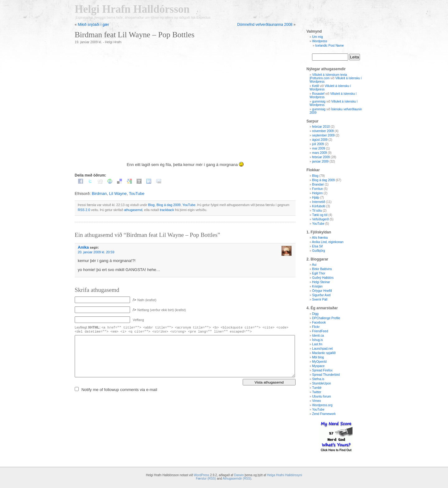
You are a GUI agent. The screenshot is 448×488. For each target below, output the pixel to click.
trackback (167, 210)
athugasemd (133, 210)
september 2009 (323, 135)
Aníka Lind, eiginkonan (328, 242)
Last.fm (317, 344)
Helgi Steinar (321, 282)
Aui (314, 265)
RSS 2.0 (84, 210)
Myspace (318, 366)
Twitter (317, 392)
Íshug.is (317, 340)
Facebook (319, 322)
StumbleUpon (322, 383)
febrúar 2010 (321, 127)
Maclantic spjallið (324, 353)
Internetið (319, 202)
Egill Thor (319, 273)
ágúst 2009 (320, 140)
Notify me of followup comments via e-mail (119, 390)
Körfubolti (319, 206)
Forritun (317, 189)
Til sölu (317, 211)
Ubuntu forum (322, 396)
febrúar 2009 (321, 157)
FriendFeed (320, 331)
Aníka (83, 247)
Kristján (317, 286)
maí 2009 (319, 148)
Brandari (318, 184)
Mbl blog (318, 357)
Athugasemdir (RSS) (237, 479)
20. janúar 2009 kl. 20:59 (96, 252)
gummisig (319, 101)
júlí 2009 (318, 144)
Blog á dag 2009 (169, 205)
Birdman (99, 193)
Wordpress (320, 41)
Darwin (239, 475)
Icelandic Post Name (329, 46)
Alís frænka (320, 238)
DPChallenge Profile (326, 318)
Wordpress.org (322, 405)
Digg (315, 314)
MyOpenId (319, 362)
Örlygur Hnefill (322, 291)
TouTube (137, 193)
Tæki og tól (320, 215)
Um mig (317, 37)
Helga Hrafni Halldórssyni (285, 475)
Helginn (317, 193)
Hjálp (316, 198)
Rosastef (318, 94)
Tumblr (317, 388)
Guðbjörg (318, 251)
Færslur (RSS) (206, 479)
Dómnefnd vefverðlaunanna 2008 (265, 25)
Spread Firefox (322, 370)
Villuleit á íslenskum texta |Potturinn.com (328, 76)
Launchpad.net (322, 349)
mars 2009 (319, 153)
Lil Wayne (118, 193)
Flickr (316, 327)
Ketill (315, 86)
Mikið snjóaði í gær (93, 25)
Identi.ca (318, 336)
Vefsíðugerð (320, 219)
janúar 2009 (320, 161)
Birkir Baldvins (322, 269)
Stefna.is (318, 379)
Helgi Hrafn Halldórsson (132, 9)
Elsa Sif (317, 246)
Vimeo (316, 401)
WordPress (201, 475)
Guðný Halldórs (323, 278)
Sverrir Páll (320, 299)
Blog (151, 205)
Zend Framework (324, 414)
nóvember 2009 (323, 131)
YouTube (189, 205)
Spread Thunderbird (326, 375)
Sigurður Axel (321, 295)
